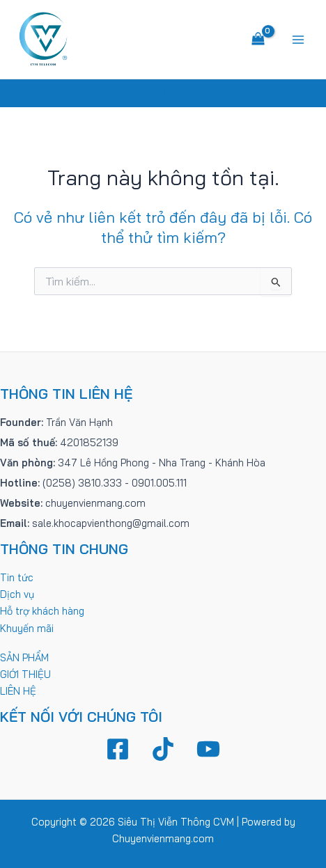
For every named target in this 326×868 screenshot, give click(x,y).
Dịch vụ (17, 594)
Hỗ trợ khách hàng (42, 611)
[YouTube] (208, 749)
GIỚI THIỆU (25, 674)
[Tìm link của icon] (163, 93)
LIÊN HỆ (18, 691)
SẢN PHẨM (24, 657)
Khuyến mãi (27, 628)
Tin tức (17, 577)
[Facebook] (118, 749)
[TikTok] (163, 749)
